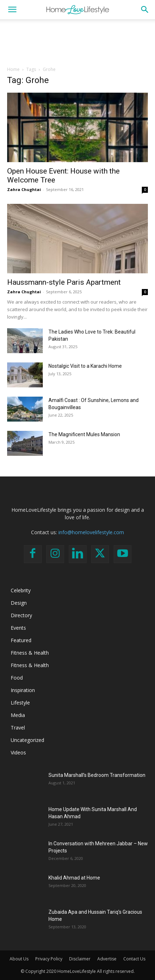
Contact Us (134, 959)
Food (17, 678)
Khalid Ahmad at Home (74, 878)
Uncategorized (27, 740)
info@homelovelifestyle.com (91, 532)
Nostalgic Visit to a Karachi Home (85, 366)
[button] (12, 10)
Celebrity (21, 590)
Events (18, 628)
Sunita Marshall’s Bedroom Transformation (97, 775)
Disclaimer (80, 959)
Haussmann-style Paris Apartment (64, 282)
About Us (19, 959)
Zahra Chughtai (24, 189)
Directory (21, 615)
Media (18, 715)
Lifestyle (20, 703)
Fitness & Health (30, 653)
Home (13, 69)
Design (19, 603)
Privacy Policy (49, 959)
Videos (18, 752)
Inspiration (23, 690)
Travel (18, 728)
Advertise (107, 959)
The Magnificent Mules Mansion (84, 434)
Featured (21, 640)
